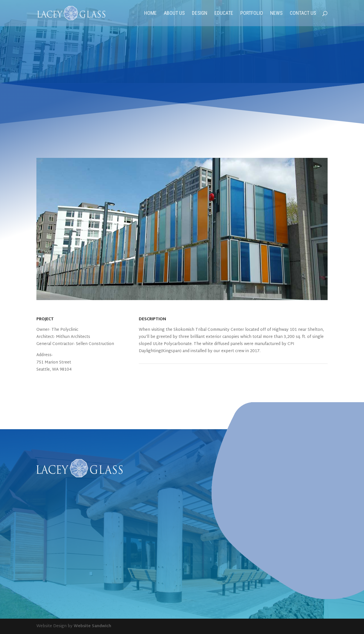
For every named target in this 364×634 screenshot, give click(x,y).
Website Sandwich (92, 626)
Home (150, 14)
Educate (224, 14)
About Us (174, 14)
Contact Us (303, 14)
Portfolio (252, 14)
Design (200, 14)
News (276, 14)
